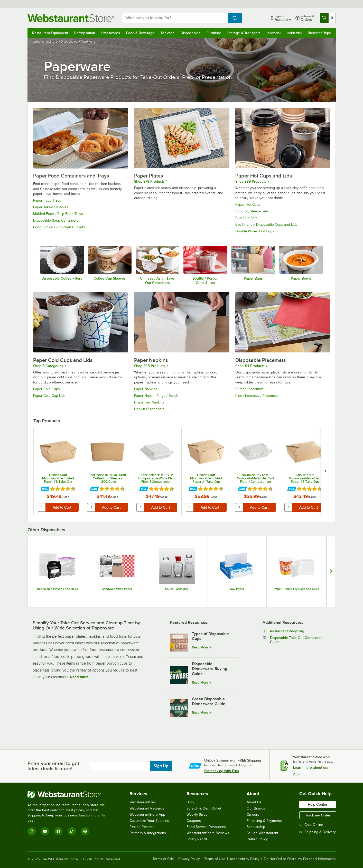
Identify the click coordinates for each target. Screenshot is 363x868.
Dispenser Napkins (149, 402)
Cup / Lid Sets (246, 218)
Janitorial (273, 33)
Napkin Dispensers (149, 409)
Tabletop (167, 33)
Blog (190, 802)
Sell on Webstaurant (262, 833)
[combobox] (175, 18)
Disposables (190, 33)
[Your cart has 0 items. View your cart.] (328, 18)
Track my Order (318, 815)
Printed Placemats (249, 389)
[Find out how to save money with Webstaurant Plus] (45, 489)
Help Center (318, 804)
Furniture (214, 33)
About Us (254, 802)
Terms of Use (215, 859)
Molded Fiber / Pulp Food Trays (58, 214)
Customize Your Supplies (149, 821)
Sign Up (161, 766)
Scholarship (256, 827)
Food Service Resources (206, 827)
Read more (79, 677)
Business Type (319, 33)
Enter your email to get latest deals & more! (53, 766)
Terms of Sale (163, 859)
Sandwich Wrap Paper (117, 589)
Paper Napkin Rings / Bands (156, 396)
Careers (253, 815)
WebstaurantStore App (147, 815)
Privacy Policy (189, 859)
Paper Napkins (146, 389)
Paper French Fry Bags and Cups (296, 589)
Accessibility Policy (245, 859)
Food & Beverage (140, 33)
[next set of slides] (325, 472)
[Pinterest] (85, 831)
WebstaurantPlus (143, 802)
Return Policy (257, 839)
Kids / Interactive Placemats (257, 396)
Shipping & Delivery (318, 832)
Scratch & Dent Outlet (204, 808)
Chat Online (311, 825)
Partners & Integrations (148, 833)
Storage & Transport (244, 33)
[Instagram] (32, 831)
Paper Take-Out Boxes (51, 207)
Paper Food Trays (47, 200)
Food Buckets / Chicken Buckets (59, 227)
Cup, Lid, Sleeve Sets (252, 211)
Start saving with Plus (222, 771)
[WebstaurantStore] (70, 794)
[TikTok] (72, 831)
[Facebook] (58, 831)
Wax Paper (237, 589)
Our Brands (256, 808)
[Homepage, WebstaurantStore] (71, 18)
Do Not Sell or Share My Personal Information (300, 859)
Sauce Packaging (177, 589)
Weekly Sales (197, 815)
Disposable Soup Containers (56, 220)
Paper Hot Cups (248, 205)
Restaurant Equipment (50, 33)
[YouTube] (45, 831)
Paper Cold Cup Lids (49, 396)
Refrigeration (85, 33)
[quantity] (42, 507)
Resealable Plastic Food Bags (57, 589)
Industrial (294, 33)
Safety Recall (197, 839)
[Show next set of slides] (331, 572)
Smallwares (111, 33)
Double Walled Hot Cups (255, 231)
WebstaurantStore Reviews (208, 833)
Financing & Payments (264, 821)
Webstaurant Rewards (147, 808)
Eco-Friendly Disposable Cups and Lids (266, 225)
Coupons (194, 821)
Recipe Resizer (142, 827)
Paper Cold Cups (46, 389)
